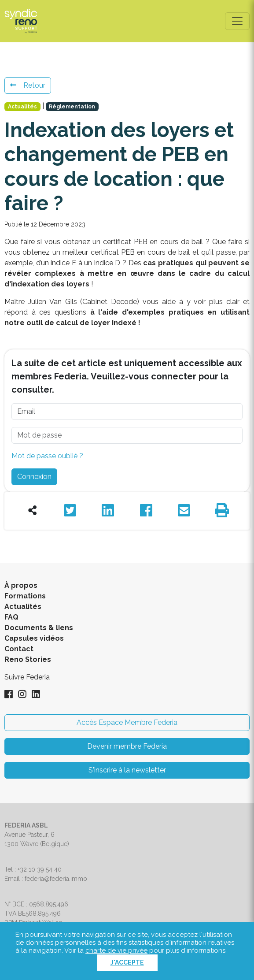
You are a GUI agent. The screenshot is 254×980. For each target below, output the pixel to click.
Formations (25, 596)
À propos (21, 585)
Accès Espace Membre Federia (127, 722)
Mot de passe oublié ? (47, 456)
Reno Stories (28, 659)
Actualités (22, 107)
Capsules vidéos (34, 638)
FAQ (11, 617)
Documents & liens (39, 628)
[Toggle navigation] (237, 21)
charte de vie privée (116, 950)
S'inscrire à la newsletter (127, 770)
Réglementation (72, 107)
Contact (19, 649)
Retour (28, 85)
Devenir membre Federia (127, 746)
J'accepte (127, 962)
